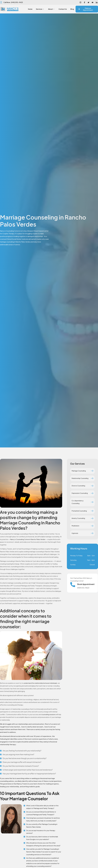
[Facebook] (84, 2)
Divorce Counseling (78, 486)
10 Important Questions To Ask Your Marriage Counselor (30, 796)
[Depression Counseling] (92, 493)
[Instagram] (80, 2)
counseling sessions (49, 714)
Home (35, 9)
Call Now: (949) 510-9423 (13, 2)
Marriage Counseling (79, 471)
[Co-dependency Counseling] (92, 502)
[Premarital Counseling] (92, 511)
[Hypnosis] (92, 533)
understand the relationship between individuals (40, 683)
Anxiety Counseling (78, 518)
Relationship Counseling (80, 478)
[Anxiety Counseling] (92, 518)
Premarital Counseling (79, 511)
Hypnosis (75, 533)
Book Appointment (86, 584)
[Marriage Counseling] (92, 471)
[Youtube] (93, 2)
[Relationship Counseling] (92, 478)
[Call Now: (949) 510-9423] (1, 2)
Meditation (75, 526)
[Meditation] (92, 526)
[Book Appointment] (73, 585)
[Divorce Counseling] (92, 486)
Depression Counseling (80, 493)
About (57, 9)
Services (45, 9)
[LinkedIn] (97, 2)
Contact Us (69, 9)
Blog (72, 10)
